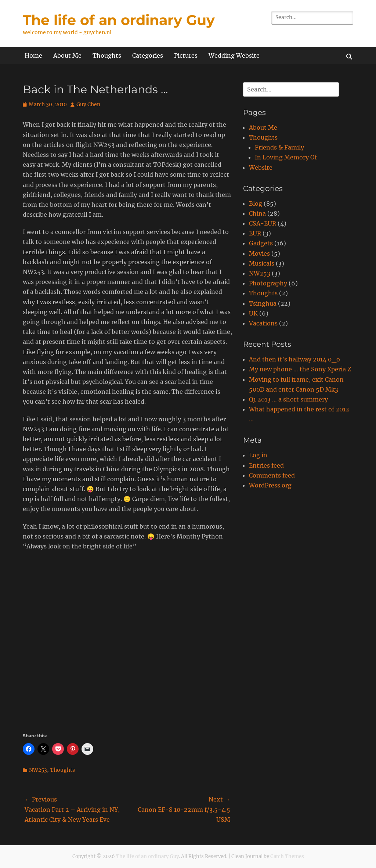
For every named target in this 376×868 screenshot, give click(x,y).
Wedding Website (234, 55)
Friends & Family (279, 147)
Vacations (263, 323)
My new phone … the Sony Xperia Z (300, 369)
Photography (268, 283)
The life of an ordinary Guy (119, 20)
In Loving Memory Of (286, 157)
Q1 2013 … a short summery (288, 399)
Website (261, 168)
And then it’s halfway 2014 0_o (294, 359)
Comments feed (272, 475)
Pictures (186, 55)
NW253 (38, 770)
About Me (67, 55)
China (257, 213)
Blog (256, 204)
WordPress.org (270, 485)
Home (33, 55)
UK (253, 313)
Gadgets (261, 243)
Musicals (262, 263)
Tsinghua (263, 303)
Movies (259, 253)
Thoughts (107, 55)
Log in (258, 455)
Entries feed (266, 465)
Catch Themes (287, 856)
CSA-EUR (263, 223)
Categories (148, 55)
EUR (255, 233)
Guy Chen (88, 104)
